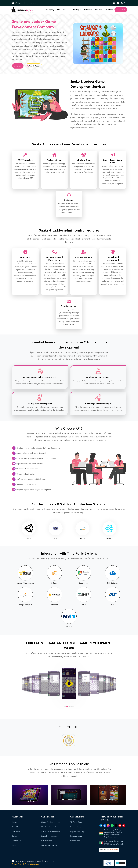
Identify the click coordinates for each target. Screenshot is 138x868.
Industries (88, 10)
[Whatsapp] (112, 825)
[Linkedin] (101, 825)
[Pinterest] (124, 825)
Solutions (99, 10)
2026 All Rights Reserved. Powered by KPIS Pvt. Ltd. (33, 861)
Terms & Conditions (32, 864)
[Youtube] (120, 825)
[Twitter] (116, 825)
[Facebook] (105, 825)
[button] (65, 707)
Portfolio (109, 10)
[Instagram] (108, 825)
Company (50, 10)
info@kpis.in (17, 3)
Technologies (76, 10)
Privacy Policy (17, 864)
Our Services (62, 10)
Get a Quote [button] (33, 3)
